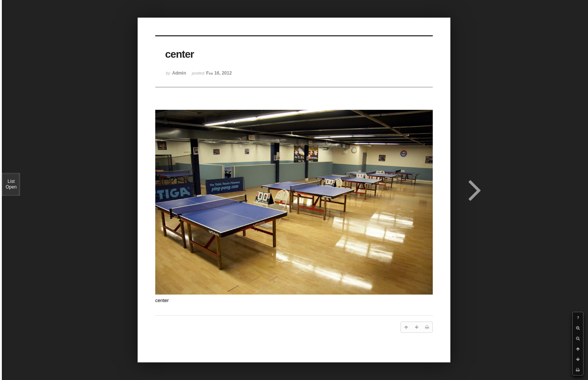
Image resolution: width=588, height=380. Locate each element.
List (11, 184)
